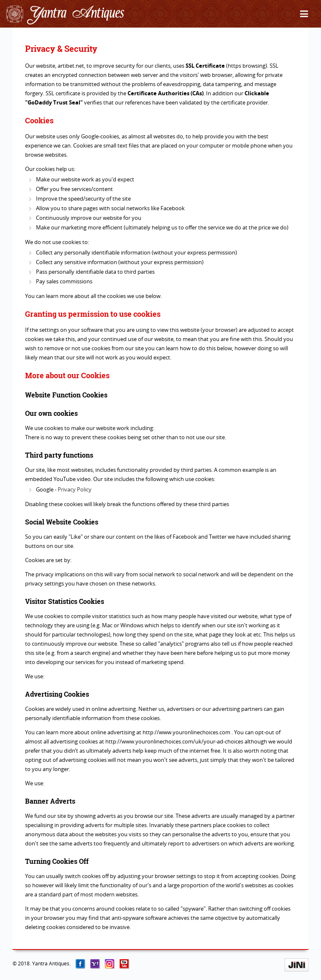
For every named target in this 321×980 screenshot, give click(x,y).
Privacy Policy (75, 489)
